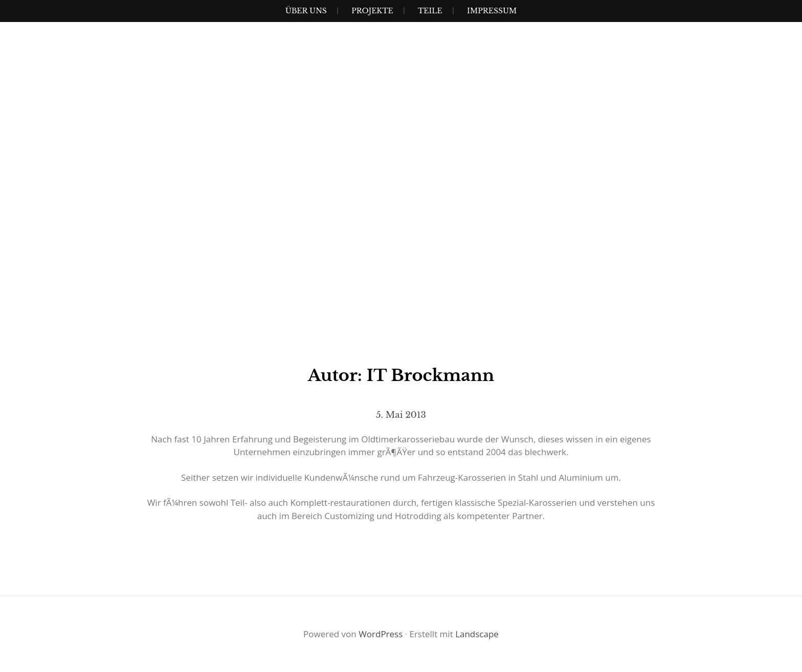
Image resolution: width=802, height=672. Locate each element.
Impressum (492, 11)
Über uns (306, 11)
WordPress (381, 634)
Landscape (477, 634)
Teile (430, 11)
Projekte (372, 11)
